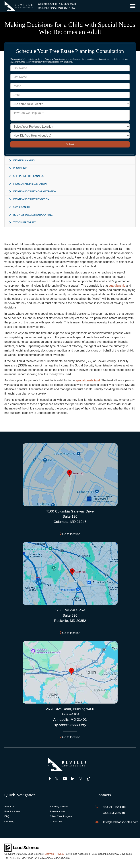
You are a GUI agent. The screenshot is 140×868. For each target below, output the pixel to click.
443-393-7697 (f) (114, 813)
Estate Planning (24, 160)
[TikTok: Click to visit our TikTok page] (89, 779)
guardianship (117, 286)
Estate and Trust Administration (35, 191)
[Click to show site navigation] (133, 6)
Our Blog (9, 821)
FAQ (7, 816)
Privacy (60, 854)
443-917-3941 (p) (114, 807)
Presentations (58, 811)
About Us (9, 806)
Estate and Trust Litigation (31, 199)
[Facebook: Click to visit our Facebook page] (50, 779)
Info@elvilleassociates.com (121, 822)
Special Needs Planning (29, 176)
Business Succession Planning (33, 215)
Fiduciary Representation (30, 184)
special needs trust (88, 380)
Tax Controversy (25, 222)
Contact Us (56, 821)
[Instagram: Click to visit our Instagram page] (81, 779)
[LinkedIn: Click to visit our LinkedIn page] (73, 779)
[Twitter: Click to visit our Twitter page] (57, 779)
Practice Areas (12, 811)
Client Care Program (61, 816)
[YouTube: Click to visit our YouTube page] (65, 779)
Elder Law (20, 168)
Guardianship (22, 207)
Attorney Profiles (59, 806)
